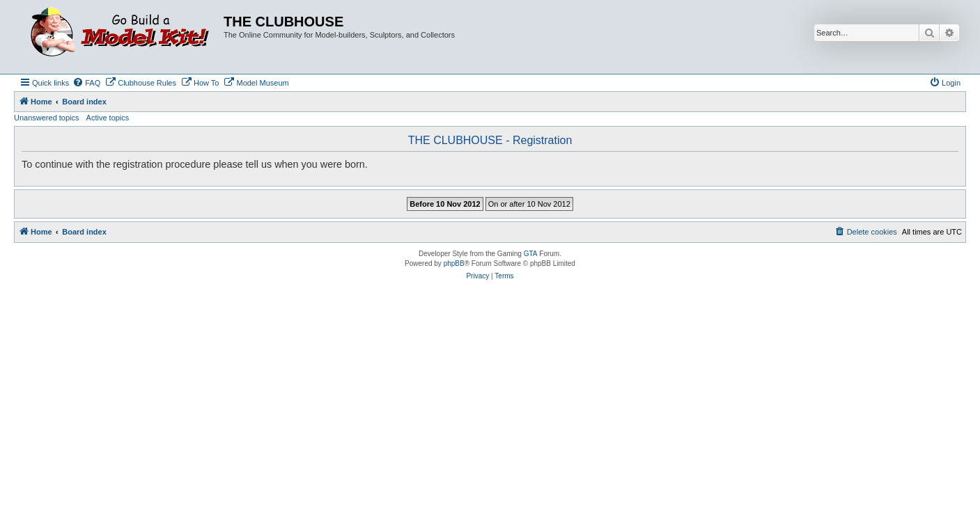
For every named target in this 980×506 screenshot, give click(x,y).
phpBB (454, 263)
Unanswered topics (47, 118)
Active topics (108, 118)
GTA (531, 254)
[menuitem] (86, 83)
